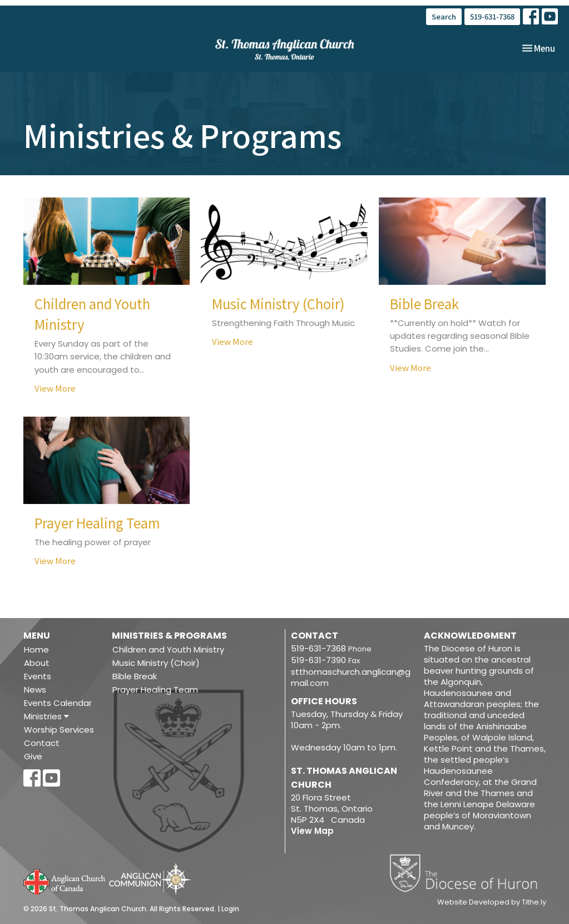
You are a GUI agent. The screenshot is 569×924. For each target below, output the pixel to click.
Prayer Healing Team (155, 690)
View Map (312, 831)
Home (36, 649)
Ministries (46, 716)
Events (38, 676)
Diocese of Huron (467, 873)
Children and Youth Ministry (168, 649)
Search (444, 16)
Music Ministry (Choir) (156, 663)
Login (230, 909)
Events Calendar (58, 703)
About (37, 663)
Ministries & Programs (169, 636)
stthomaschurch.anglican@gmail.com (351, 677)
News (35, 690)
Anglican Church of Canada (65, 881)
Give (33, 756)
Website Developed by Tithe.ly (492, 902)
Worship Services (59, 730)
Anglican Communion (150, 879)
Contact (42, 743)
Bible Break (135, 676)
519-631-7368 (492, 16)
